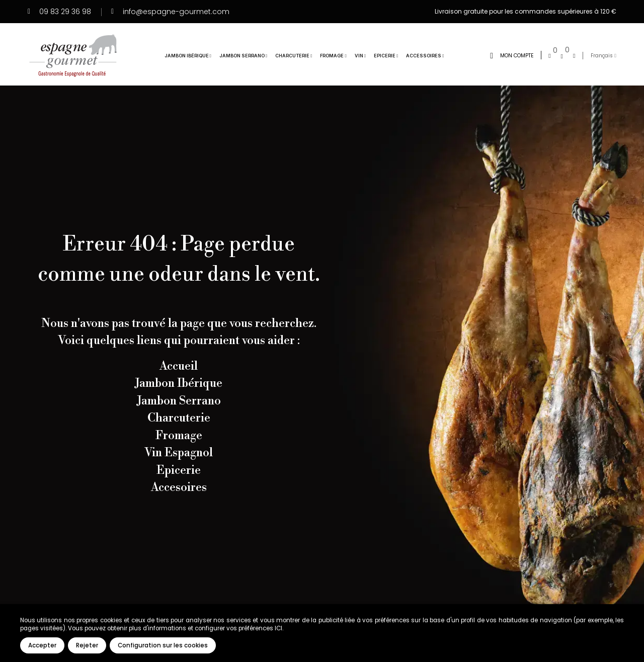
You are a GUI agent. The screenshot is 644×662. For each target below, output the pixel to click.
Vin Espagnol (179, 453)
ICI (278, 628)
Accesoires (179, 487)
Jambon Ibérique (179, 383)
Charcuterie (179, 418)
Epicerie (179, 470)
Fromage (179, 436)
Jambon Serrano (179, 401)
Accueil (179, 366)
